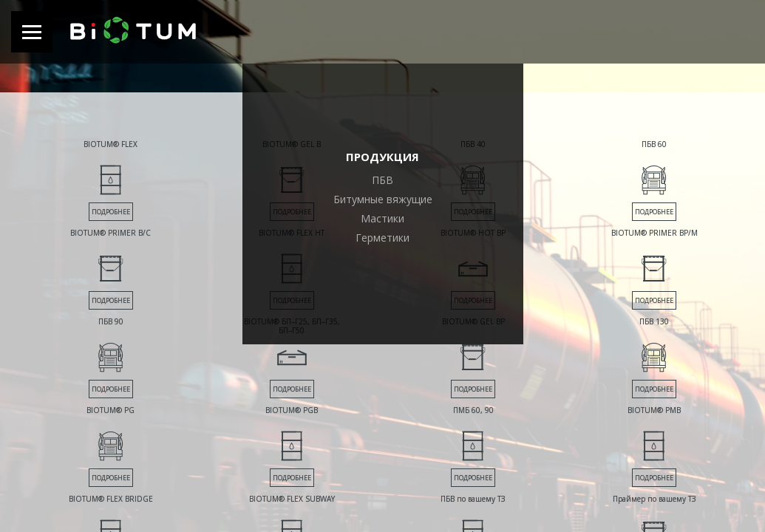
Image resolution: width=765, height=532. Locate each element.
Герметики (382, 238)
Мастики (382, 218)
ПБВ (382, 180)
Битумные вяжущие (383, 199)
